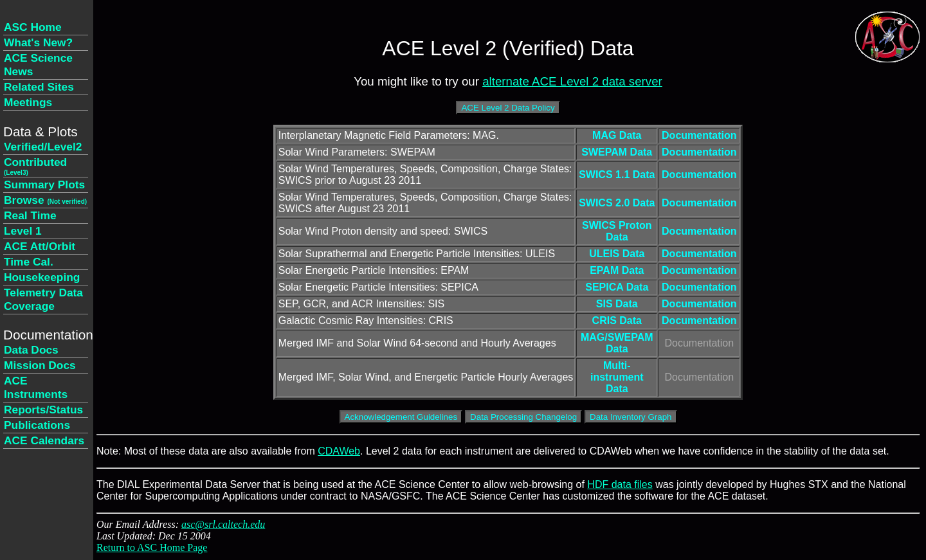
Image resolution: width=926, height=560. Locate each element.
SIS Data (617, 304)
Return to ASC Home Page (152, 547)
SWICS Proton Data (617, 231)
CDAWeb (339, 451)
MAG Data (617, 135)
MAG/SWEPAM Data (617, 343)
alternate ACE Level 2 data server (572, 81)
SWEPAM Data (617, 152)
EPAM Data (617, 270)
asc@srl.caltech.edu (223, 524)
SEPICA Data (617, 287)
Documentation (699, 135)
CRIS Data (617, 321)
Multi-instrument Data (617, 377)
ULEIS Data (617, 254)
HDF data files (620, 484)
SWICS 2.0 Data (617, 203)
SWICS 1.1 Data (617, 175)
